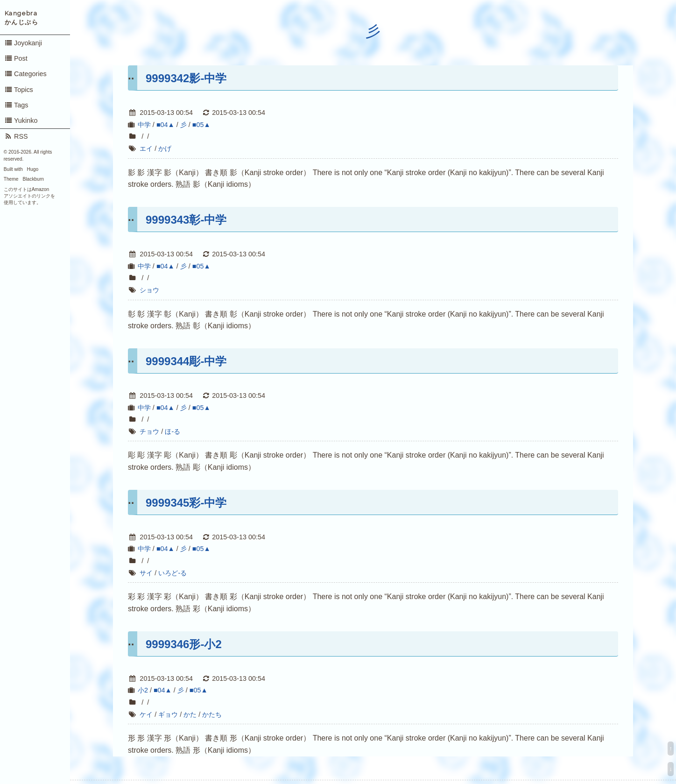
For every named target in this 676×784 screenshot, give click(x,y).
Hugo (33, 169)
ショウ (149, 290)
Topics (19, 90)
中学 (144, 125)
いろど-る (173, 573)
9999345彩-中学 (186, 503)
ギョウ (168, 714)
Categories (25, 74)
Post (16, 58)
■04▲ (165, 125)
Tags (16, 105)
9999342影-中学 (186, 78)
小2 (143, 690)
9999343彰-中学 (186, 220)
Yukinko (21, 120)
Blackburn (34, 179)
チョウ (149, 431)
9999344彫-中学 (186, 361)
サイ (146, 573)
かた (190, 714)
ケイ (146, 714)
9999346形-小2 (184, 644)
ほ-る (173, 431)
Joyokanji (23, 43)
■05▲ (201, 125)
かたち (212, 714)
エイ (146, 148)
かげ (165, 148)
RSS (16, 136)
